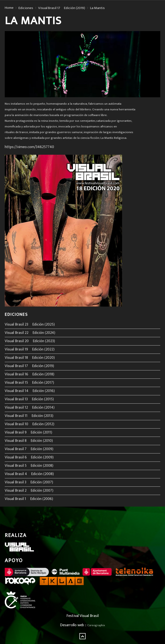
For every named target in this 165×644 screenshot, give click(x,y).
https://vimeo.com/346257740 (29, 147)
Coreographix (96, 625)
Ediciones (26, 8)
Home (9, 8)
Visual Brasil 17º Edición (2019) (62, 8)
